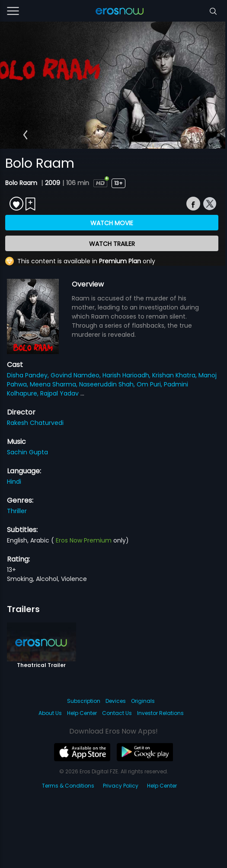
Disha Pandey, (29, 375)
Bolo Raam (22, 183)
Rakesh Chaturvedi (35, 423)
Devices (116, 701)
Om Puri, (150, 384)
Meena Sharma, (54, 384)
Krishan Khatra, (175, 375)
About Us (50, 713)
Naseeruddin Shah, (108, 384)
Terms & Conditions (68, 786)
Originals (143, 701)
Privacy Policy (121, 786)
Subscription (84, 701)
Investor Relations (160, 713)
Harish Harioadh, (127, 375)
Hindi (14, 482)
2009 (53, 183)
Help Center (82, 713)
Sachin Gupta (27, 452)
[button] (25, 135)
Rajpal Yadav (60, 393)
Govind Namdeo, (77, 375)
